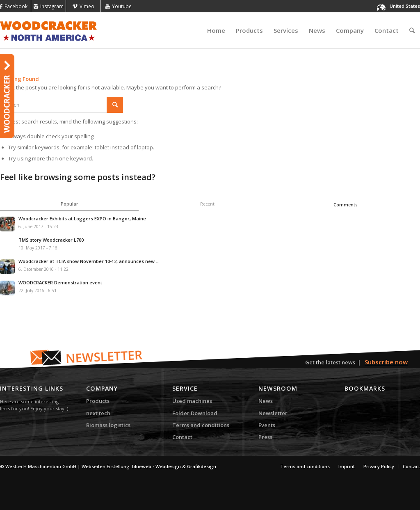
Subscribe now (386, 362)
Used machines (192, 401)
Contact (182, 437)
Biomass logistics (108, 425)
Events (267, 425)
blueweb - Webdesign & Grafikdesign (174, 466)
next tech (98, 413)
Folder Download (195, 413)
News (266, 401)
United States (405, 6)
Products (98, 401)
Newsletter (273, 413)
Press (265, 437)
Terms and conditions (201, 425)
